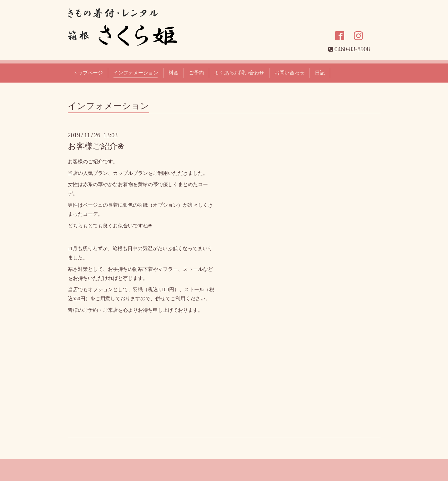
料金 (174, 73)
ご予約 (196, 73)
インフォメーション (136, 73)
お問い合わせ (289, 73)
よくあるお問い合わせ (239, 73)
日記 (320, 73)
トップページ (88, 73)
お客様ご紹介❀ (96, 146)
